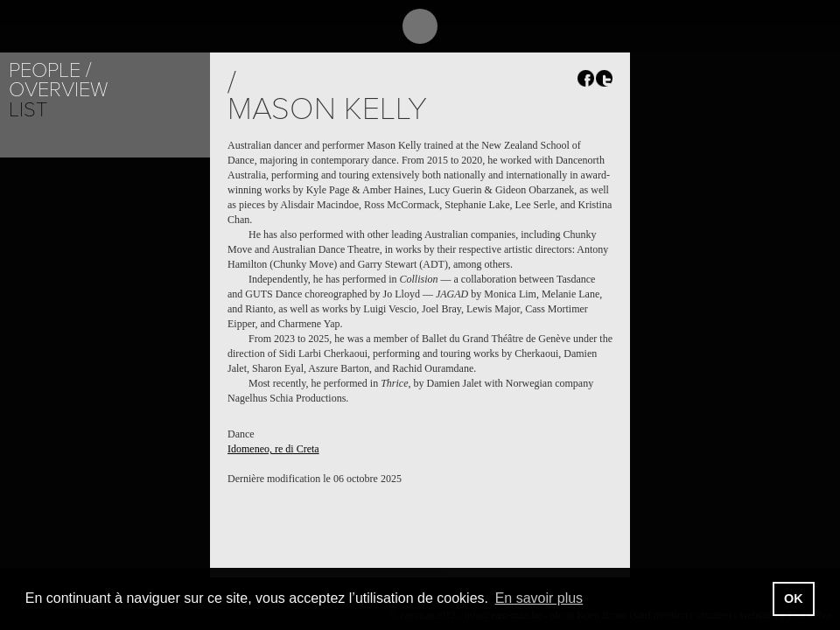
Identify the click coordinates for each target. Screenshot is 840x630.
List (28, 110)
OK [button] (794, 598)
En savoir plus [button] (539, 598)
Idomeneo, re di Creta (273, 449)
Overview (58, 90)
